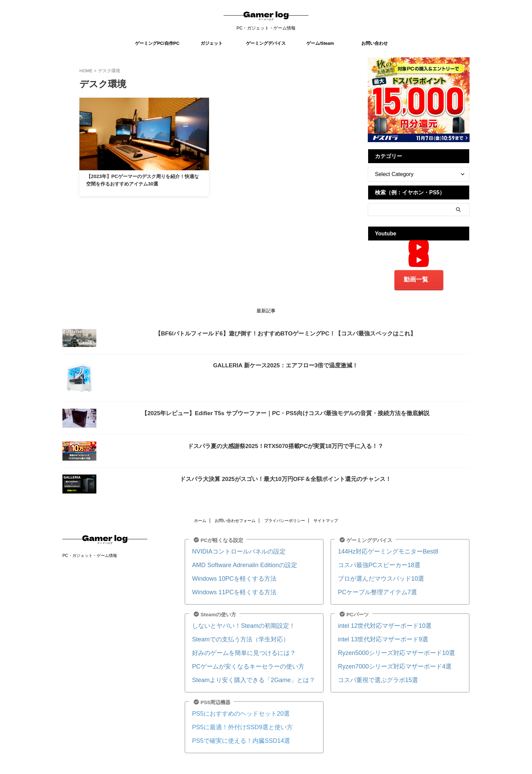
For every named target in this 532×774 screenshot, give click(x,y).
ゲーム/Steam (320, 43)
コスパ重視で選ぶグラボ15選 (371, 669)
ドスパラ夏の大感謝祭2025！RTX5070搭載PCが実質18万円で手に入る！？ (286, 444)
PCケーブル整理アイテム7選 (371, 586)
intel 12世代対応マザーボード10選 (377, 619)
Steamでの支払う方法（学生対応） (232, 631)
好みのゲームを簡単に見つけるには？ (235, 644)
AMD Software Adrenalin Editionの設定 (236, 561)
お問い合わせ (375, 43)
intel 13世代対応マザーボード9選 (376, 631)
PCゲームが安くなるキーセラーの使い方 (239, 656)
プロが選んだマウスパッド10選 (374, 574)
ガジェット (212, 43)
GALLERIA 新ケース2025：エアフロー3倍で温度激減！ (286, 363)
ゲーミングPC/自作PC (157, 43)
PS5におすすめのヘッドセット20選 (233, 702)
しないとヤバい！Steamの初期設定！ (235, 619)
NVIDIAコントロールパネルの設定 (231, 549)
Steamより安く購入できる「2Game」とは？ (243, 669)
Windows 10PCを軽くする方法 (227, 574)
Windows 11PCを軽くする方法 (227, 586)
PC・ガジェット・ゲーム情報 (90, 553)
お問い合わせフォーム (235, 518)
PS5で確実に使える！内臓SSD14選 (233, 727)
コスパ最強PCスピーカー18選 (372, 561)
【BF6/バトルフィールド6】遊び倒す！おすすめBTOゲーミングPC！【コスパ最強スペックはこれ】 (285, 331)
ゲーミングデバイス (266, 43)
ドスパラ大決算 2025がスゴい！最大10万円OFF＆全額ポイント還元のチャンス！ (286, 477)
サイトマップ (326, 518)
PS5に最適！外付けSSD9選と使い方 (234, 714)
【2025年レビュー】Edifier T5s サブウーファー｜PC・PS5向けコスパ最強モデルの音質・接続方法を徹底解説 (285, 411)
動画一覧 (416, 278)
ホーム (200, 518)
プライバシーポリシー (285, 518)
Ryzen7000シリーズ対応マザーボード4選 (385, 656)
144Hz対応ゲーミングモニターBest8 (380, 549)
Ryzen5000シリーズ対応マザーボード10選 (387, 644)
